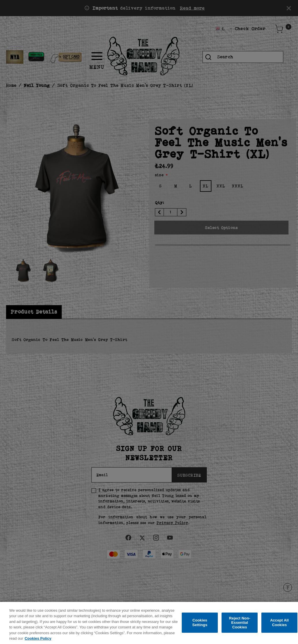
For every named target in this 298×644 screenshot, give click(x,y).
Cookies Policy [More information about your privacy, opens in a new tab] (38, 642)
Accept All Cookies (279, 626)
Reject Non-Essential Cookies (240, 626)
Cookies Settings (200, 626)
